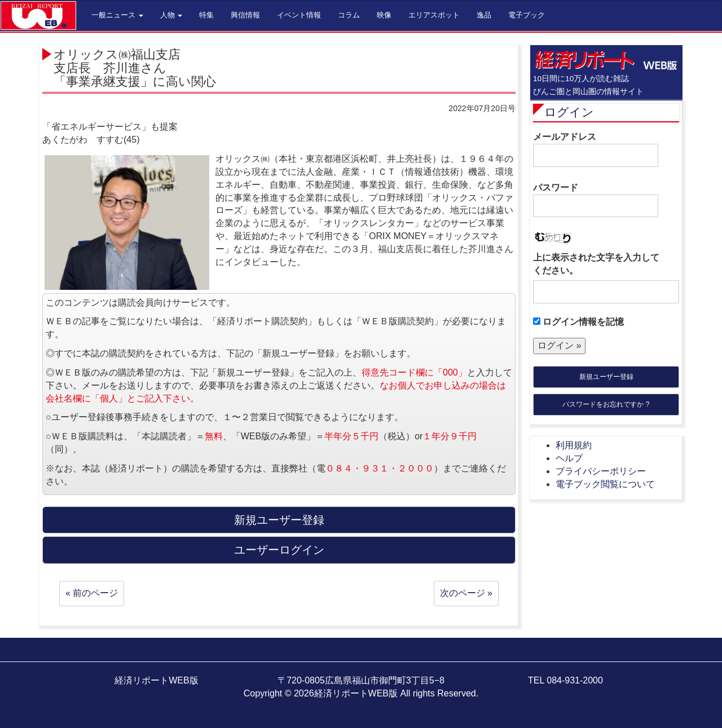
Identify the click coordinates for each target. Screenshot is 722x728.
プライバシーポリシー (601, 471)
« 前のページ (92, 593)
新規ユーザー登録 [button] (279, 520)
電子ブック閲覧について (605, 484)
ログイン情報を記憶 (578, 322)
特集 (206, 15)
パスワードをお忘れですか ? (606, 404)
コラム (349, 15)
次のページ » (466, 593)
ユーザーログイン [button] (279, 550)
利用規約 (574, 445)
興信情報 (245, 15)
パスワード (596, 200)
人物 (171, 15)
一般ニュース (117, 15)
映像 (384, 15)
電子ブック (527, 15)
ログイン (569, 112)
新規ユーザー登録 (606, 377)
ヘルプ (569, 458)
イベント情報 (299, 15)
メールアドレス (596, 149)
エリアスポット (434, 15)
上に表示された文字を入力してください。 (596, 264)
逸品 (484, 15)
